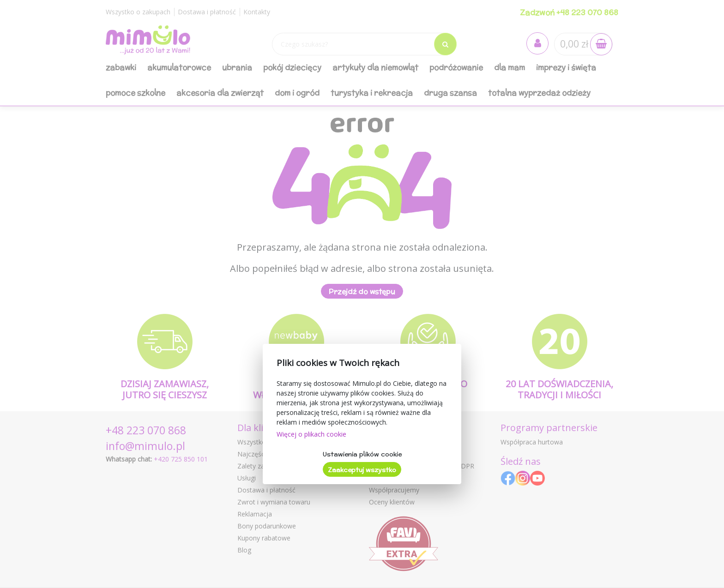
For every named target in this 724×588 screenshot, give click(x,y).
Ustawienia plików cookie (362, 454)
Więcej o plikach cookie (311, 434)
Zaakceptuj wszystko (362, 470)
